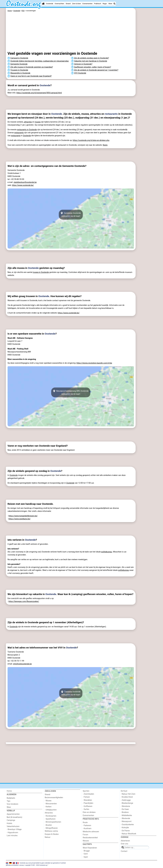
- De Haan (125, 809)
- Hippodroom (12, 833)
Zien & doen (76, 4)
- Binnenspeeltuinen (53, 822)
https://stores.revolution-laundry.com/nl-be (94, 363)
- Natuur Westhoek (128, 834)
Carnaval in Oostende (19, 58)
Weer (110, 4)
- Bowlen (48, 825)
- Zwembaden (88, 794)
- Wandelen (87, 800)
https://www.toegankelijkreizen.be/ (23, 516)
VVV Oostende (80, 73)
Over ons (124, 844)
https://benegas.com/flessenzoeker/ (24, 601)
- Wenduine (125, 806)
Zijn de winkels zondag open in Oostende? (92, 58)
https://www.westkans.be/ (19, 519)
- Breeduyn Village (14, 829)
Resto (105, 145)
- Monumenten (51, 804)
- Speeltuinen (50, 819)
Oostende (50, 4)
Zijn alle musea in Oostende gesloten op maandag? (32, 67)
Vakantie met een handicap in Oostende (91, 61)
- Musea (48, 801)
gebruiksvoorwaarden (12, 865)
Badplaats (11, 798)
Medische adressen (91, 832)
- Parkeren (87, 825)
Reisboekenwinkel (90, 838)
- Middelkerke (126, 815)
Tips (8, 801)
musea (38, 122)
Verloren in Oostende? (83, 64)
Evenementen (87, 4)
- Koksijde (125, 828)
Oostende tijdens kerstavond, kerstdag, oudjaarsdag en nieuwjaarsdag (40, 61)
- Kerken (48, 807)
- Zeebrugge (126, 800)
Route (85, 822)
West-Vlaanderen (90, 848)
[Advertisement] (147, 68)
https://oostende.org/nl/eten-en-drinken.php (91, 140)
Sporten (86, 791)
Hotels (9, 823)
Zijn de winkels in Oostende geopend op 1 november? (96, 70)
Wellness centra (51, 831)
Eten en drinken (89, 812)
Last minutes (12, 836)
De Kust (124, 791)
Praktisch (98, 4)
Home (9, 791)
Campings (11, 820)
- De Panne (125, 831)
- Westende (125, 818)
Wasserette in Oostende (20, 73)
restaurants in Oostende (27, 130)
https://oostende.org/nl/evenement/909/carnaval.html (39, 93)
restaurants (111, 114)
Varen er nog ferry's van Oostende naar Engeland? (31, 76)
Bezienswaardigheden (54, 798)
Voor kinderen (12, 804)
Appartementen (13, 814)
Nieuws (86, 841)
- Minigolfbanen (51, 828)
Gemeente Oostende (19, 64)
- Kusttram (87, 828)
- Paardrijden (88, 803)
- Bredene (125, 812)
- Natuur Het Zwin (128, 794)
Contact (124, 851)
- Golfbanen (88, 806)
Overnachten (59, 4)
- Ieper (85, 857)
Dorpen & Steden (52, 834)
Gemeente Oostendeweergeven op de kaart (71, 215)
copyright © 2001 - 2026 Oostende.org (36, 865)
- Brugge (86, 851)
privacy (22, 865)
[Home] (43, 4)
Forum (85, 835)
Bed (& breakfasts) (14, 817)
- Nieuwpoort (126, 821)
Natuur (48, 837)
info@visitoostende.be (22, 664)
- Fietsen (86, 797)
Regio (105, 4)
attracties (28, 122)
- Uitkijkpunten (51, 810)
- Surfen (86, 809)
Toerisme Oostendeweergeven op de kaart (71, 693)
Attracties (49, 813)
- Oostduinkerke (127, 825)
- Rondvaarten (51, 816)
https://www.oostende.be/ (23, 185)
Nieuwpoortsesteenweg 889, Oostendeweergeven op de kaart (71, 392)
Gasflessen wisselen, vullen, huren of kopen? (93, 67)
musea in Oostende (41, 272)
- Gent (85, 854)
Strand (68, 4)
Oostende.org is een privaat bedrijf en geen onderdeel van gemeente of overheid (43, 863)
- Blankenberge (127, 803)
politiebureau (107, 552)
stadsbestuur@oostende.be (25, 182)
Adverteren (125, 841)
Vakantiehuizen (13, 826)
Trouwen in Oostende (19, 70)
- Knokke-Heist (127, 797)
